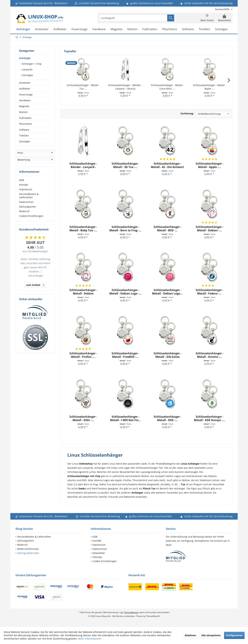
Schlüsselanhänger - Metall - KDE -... (167, 418)
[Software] (188, 29)
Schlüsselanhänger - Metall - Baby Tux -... (83, 229)
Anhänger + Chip (31, 64)
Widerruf (24, 211)
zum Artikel (35, 284)
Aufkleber (25, 89)
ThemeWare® (153, 616)
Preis (20, 153)
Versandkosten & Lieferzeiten (29, 196)
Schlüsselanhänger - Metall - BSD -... (167, 229)
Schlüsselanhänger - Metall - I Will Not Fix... (125, 418)
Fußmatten (25, 118)
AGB (22, 180)
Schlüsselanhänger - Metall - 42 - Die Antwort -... (167, 165)
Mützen (24, 112)
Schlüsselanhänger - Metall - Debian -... (210, 229)
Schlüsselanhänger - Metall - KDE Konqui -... (210, 418)
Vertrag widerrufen (28, 553)
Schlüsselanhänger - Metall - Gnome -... (210, 355)
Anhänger (25, 58)
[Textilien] (204, 29)
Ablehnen (190, 635)
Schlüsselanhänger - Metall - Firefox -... (83, 355)
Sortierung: (187, 113)
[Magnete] (117, 29)
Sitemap (97, 557)
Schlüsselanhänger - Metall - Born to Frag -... (125, 229)
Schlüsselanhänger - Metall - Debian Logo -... (125, 292)
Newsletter (99, 553)
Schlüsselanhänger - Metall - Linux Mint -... (167, 87)
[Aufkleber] (60, 29)
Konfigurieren (234, 635)
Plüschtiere (26, 124)
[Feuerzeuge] (79, 29)
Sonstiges (27, 75)
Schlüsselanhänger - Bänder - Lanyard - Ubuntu (125, 87)
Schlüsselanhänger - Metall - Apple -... (210, 87)
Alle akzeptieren (211, 635)
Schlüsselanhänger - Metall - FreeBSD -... (125, 355)
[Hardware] (99, 29)
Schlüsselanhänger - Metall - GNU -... (83, 418)
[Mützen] (132, 29)
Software (24, 130)
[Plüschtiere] (170, 29)
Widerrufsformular (28, 549)
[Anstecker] (42, 29)
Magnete (24, 106)
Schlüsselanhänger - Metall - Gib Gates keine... (167, 355)
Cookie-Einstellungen (31, 216)
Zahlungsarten (28, 207)
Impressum (26, 189)
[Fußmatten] (150, 29)
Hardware (25, 100)
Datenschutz (26, 202)
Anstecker (25, 83)
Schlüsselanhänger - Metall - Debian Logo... (167, 292)
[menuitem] (222, 9)
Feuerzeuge (26, 94)
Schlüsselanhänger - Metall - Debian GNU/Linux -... (83, 292)
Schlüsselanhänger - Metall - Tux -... (83, 87)
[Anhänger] (23, 29)
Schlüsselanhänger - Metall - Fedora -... (210, 292)
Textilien (24, 136)
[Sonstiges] (221, 29)
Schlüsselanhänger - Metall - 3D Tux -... (125, 165)
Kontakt (24, 185)
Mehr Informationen (90, 639)
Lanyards (27, 69)
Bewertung (24, 160)
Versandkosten (131, 612)
